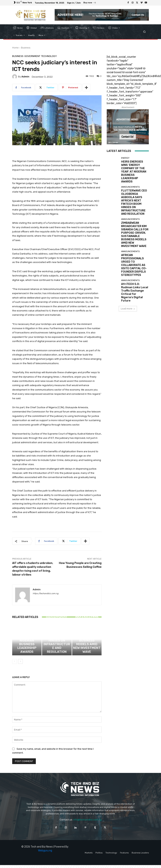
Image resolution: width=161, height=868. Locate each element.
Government (32, 56)
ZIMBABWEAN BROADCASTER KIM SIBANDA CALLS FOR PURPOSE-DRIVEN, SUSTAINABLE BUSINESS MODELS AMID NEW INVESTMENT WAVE (87, 648)
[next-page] (20, 664)
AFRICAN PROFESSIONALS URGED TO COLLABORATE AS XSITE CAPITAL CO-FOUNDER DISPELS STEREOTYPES (134, 227)
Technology (49, 56)
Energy (26, 642)
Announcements (56, 640)
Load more (128, 256)
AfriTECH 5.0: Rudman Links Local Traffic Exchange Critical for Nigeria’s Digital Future (133, 244)
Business (26, 48)
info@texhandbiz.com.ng (87, 823)
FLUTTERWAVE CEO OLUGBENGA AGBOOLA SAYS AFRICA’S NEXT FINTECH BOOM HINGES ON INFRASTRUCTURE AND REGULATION (57, 649)
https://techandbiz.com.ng (46, 594)
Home (15, 48)
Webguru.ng (45, 853)
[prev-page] (14, 664)
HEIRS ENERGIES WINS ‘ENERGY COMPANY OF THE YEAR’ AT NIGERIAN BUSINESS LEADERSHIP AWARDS (27, 650)
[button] (144, 32)
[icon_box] (90, 3)
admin (25, 77)
